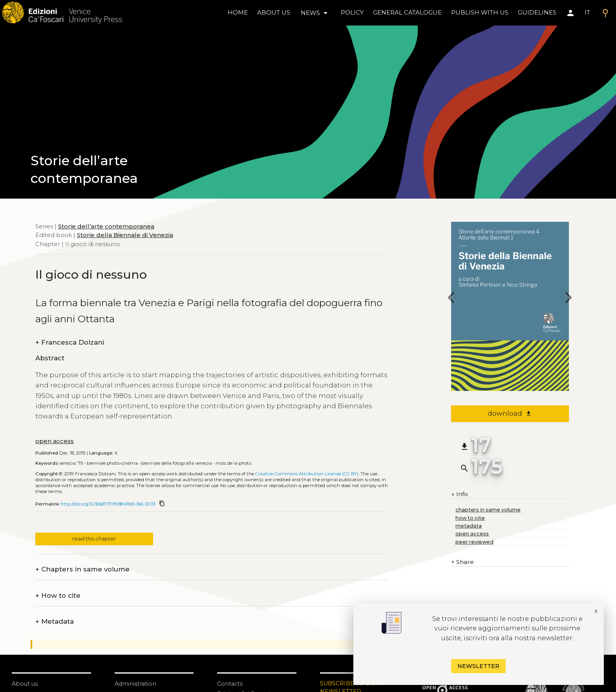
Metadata (55, 622)
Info (460, 494)
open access (55, 441)
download (510, 413)
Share (462, 562)
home (238, 12)
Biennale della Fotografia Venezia (177, 463)
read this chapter (94, 539)
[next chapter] (569, 299)
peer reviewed (474, 542)
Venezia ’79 (71, 463)
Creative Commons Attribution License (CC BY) (307, 474)
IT (587, 12)
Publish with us (480, 12)
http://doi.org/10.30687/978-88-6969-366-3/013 (108, 504)
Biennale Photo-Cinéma (112, 463)
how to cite (470, 518)
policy (352, 12)
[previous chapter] (451, 299)
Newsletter (478, 666)
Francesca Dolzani (70, 342)
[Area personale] (570, 13)
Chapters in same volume (82, 569)
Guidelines (537, 12)
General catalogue (407, 12)
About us (274, 12)
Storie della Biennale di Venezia (125, 235)
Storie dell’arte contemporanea (106, 226)
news (315, 13)
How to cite (58, 596)
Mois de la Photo (233, 463)
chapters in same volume (488, 510)
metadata (469, 526)
